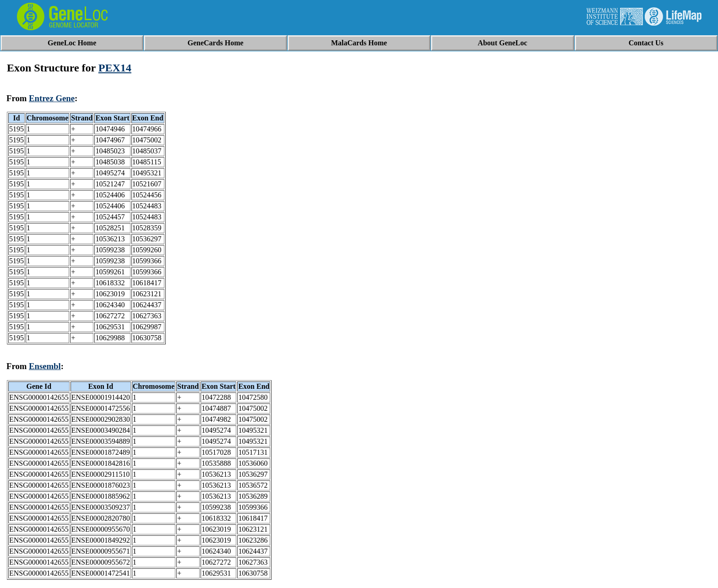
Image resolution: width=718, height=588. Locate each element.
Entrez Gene (52, 98)
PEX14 (115, 68)
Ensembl (45, 366)
